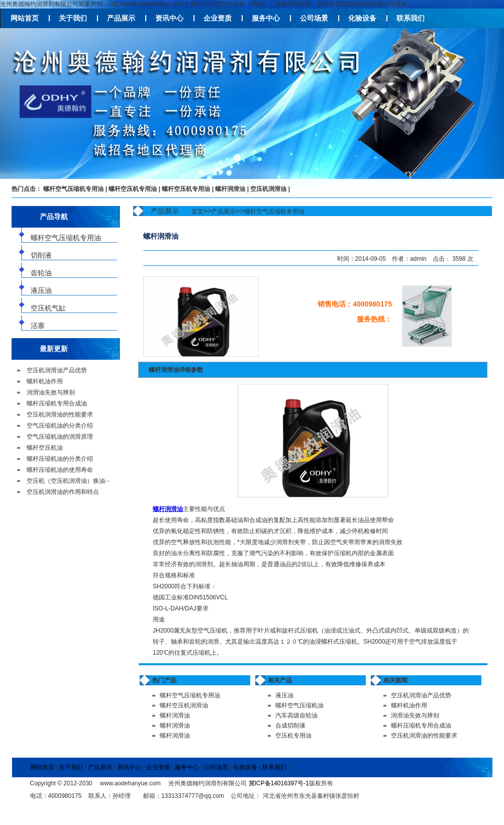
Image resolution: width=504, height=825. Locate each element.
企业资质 (218, 18)
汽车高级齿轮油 (296, 715)
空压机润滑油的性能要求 (60, 415)
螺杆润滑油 (230, 189)
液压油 (284, 695)
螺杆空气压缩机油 (299, 705)
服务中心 (266, 18)
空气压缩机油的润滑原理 (60, 437)
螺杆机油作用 (45, 381)
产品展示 (121, 18)
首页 (197, 212)
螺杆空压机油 (45, 448)
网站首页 (25, 18)
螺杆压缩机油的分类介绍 (60, 459)
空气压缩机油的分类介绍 (60, 426)
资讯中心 (169, 18)
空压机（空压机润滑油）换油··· (68, 481)
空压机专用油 (293, 736)
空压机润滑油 (268, 189)
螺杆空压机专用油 (133, 189)
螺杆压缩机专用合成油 (57, 403)
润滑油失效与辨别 (51, 392)
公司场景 (314, 18)
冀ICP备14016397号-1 (279, 783)
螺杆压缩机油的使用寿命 (60, 470)
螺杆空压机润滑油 (184, 705)
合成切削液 (290, 726)
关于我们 (73, 18)
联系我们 (411, 18)
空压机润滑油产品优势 (57, 370)
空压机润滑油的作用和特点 (63, 492)
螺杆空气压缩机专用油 (73, 189)
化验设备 (362, 18)
